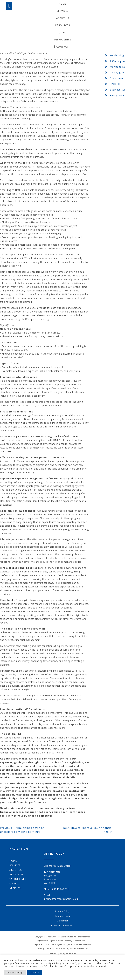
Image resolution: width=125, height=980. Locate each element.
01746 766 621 (61, 889)
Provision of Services (63, 925)
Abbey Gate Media (68, 953)
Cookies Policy (62, 916)
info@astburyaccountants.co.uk (62, 899)
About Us (63, 18)
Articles (15, 888)
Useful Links (63, 40)
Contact (62, 47)
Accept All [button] (35, 972)
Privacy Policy (63, 911)
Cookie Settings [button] (15, 972)
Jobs (63, 32)
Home (62, 4)
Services (63, 11)
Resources (63, 25)
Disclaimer (62, 921)
